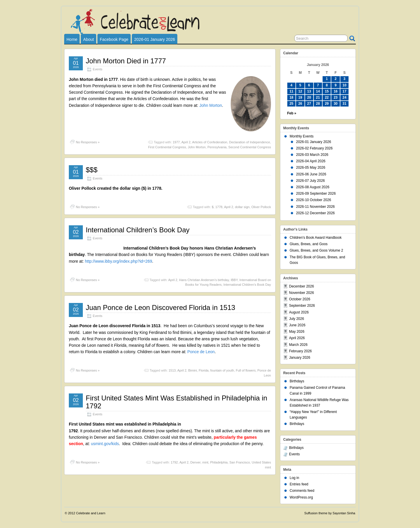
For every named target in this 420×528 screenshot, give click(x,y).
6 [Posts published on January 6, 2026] (309, 85)
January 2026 (300, 358)
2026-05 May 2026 (311, 168)
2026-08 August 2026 (313, 187)
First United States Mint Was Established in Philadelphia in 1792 (176, 402)
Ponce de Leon (201, 352)
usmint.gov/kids (105, 444)
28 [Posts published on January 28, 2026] (318, 104)
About (89, 39)
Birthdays (297, 381)
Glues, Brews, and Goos (309, 244)
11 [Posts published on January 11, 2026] (291, 91)
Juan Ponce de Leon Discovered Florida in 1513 (160, 307)
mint (205, 462)
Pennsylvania (217, 147)
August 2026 (299, 312)
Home (72, 39)
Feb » (292, 113)
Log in (294, 478)
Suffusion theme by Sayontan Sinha (330, 513)
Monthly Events (302, 136)
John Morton (211, 105)
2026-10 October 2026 (314, 200)
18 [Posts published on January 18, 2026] (291, 97)
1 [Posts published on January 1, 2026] (327, 79)
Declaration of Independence (250, 142)
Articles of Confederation (210, 142)
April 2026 (297, 338)
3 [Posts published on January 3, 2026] (345, 79)
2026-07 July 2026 (310, 181)
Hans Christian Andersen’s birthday (204, 280)
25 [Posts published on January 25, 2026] (291, 104)
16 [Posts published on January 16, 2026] (336, 91)
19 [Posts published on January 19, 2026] (300, 97)
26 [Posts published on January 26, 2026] (300, 104)
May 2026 (297, 332)
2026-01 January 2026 (155, 39)
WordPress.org (301, 497)
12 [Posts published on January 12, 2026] (300, 91)
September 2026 (302, 306)
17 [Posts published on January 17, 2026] (344, 91)
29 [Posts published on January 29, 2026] (327, 104)
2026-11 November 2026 (315, 207)
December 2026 (301, 286)
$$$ (92, 170)
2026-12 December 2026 (315, 213)
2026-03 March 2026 (312, 155)
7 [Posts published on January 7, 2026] (318, 85)
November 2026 (301, 293)
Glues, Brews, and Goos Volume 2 (316, 250)
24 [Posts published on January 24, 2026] (344, 97)
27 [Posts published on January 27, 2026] (309, 104)
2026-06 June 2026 (311, 174)
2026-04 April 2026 (311, 161)
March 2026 (298, 345)
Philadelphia (219, 462)
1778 (219, 207)
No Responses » (88, 142)
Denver (196, 462)
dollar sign (242, 207)
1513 (172, 370)
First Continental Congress (167, 147)
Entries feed (299, 484)
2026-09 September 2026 (316, 194)
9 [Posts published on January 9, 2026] (336, 85)
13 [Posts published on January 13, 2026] (309, 91)
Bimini (192, 370)
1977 (176, 142)
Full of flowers (246, 370)
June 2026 (297, 325)
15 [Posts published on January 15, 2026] (327, 91)
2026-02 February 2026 (314, 148)
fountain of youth (222, 370)
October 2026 (300, 299)
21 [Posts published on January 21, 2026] (318, 97)
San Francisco (240, 462)
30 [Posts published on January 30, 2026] (336, 104)
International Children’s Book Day (138, 230)
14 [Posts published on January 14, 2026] (318, 91)
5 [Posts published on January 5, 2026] (300, 85)
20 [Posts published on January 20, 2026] (309, 97)
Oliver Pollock (261, 207)
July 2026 (296, 319)
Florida (204, 370)
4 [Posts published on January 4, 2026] (292, 85)
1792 (174, 462)
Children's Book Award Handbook (316, 238)
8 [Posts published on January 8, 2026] (327, 85)
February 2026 (300, 351)
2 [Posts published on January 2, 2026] (336, 79)
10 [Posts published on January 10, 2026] (344, 85)
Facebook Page (114, 39)
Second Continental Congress (250, 147)
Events (98, 69)
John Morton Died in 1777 (126, 61)
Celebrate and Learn (91, 513)
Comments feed (302, 491)
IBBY (234, 280)
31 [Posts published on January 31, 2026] (344, 104)
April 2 (186, 142)
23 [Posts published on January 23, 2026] (336, 97)
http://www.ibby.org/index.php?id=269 (119, 261)
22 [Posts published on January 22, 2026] (327, 97)
